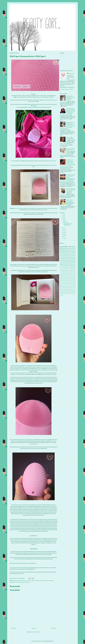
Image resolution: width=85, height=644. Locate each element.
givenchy (68, 260)
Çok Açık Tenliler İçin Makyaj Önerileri (71, 149)
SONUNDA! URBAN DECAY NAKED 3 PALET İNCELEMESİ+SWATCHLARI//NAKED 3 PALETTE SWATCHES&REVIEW (68, 178)
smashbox (69, 289)
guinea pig (69, 277)
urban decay (70, 248)
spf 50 (73, 289)
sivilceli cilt (69, 288)
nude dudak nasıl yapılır (71, 282)
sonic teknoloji (50, 580)
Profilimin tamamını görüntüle (67, 89)
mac (61, 246)
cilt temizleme (21, 580)
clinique (64, 248)
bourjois (62, 263)
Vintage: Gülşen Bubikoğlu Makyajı (70, 138)
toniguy (66, 292)
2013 (63, 234)
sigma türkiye (66, 257)
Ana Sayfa (34, 628)
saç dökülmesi (64, 261)
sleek (65, 289)
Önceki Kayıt (54, 628)
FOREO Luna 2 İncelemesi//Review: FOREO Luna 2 (67, 224)
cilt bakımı (16, 580)
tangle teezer (66, 266)
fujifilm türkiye (70, 275)
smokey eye (72, 257)
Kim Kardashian (71, 261)
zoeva (66, 294)
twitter (74, 292)
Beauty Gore (71, 73)
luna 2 (34, 580)
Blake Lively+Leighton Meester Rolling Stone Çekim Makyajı (71, 190)
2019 (63, 219)
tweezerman (70, 292)
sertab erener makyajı (72, 286)
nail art (71, 254)
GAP (62, 267)
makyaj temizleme (39, 580)
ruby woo (62, 283)
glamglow (62, 264)
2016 (63, 228)
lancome (73, 247)
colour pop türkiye (65, 254)
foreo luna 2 (30, 580)
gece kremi (72, 263)
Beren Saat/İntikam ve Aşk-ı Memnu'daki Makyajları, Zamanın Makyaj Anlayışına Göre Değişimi (71, 111)
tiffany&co (62, 292)
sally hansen (73, 260)
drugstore (66, 269)
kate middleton (67, 280)
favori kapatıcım (63, 273)
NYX (70, 250)
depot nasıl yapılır (70, 267)
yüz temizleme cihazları (25, 582)
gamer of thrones (63, 277)
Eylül (64, 221)
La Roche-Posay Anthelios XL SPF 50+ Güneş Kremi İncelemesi (71, 98)
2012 (63, 236)
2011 (63, 238)
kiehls (65, 282)
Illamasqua (64, 250)
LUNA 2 (53, 161)
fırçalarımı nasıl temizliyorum (69, 276)
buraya (28, 563)
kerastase (62, 282)
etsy (67, 270)
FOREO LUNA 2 (19, 208)
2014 (63, 232)
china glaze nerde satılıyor (65, 253)
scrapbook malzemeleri (70, 285)
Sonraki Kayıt (14, 628)
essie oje (71, 256)
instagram (72, 279)
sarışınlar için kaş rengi (68, 283)
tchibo (68, 291)
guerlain (67, 264)
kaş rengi (73, 280)
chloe (65, 267)
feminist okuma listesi (71, 273)
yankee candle (69, 258)
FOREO (44, 100)
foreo (26, 580)
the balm (71, 266)
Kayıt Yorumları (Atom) (35, 632)
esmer (65, 270)
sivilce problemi (63, 288)
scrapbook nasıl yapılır (64, 286)
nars (68, 247)
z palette (62, 294)
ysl (75, 248)
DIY (75, 266)
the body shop (72, 291)
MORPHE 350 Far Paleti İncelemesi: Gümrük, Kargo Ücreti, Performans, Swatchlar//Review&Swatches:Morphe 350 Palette (68, 163)
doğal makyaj (67, 263)
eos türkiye (71, 269)
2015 (63, 230)
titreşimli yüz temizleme (15, 582)
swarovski (62, 291)
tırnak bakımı (63, 258)
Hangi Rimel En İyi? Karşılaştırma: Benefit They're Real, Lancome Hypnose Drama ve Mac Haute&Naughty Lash (67, 125)
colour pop (74, 253)
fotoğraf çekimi (63, 275)
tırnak (68, 251)
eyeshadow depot (71, 272)
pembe (64, 251)
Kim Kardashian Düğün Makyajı (70, 200)
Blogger (39, 641)
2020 (63, 217)
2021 (63, 215)
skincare (45, 580)
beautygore (72, 251)
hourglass (68, 279)
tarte (65, 291)
